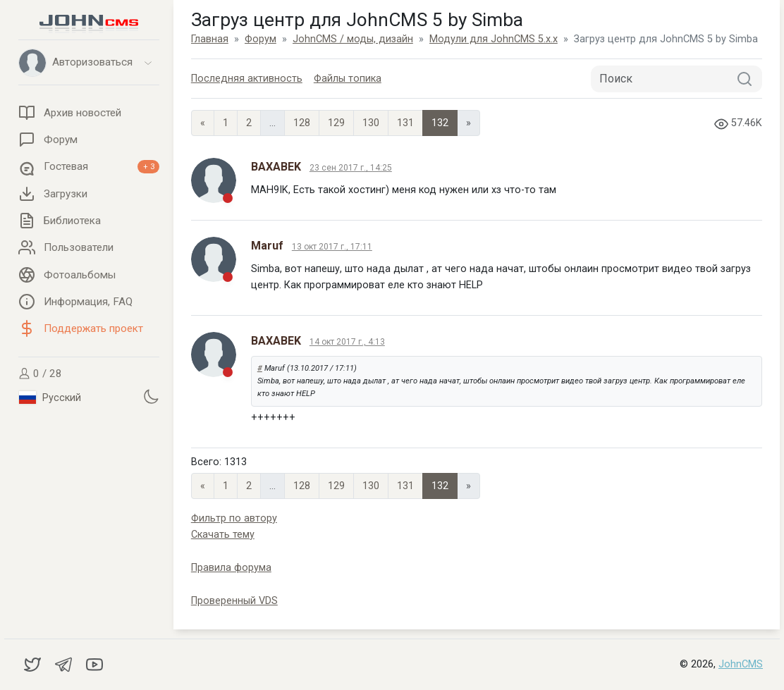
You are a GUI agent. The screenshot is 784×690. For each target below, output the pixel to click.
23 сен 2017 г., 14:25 (351, 168)
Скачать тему (223, 535)
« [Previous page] (203, 123)
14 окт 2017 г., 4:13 (347, 342)
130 (371, 123)
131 (405, 123)
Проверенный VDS (234, 601)
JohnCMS (741, 664)
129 (336, 123)
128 (302, 123)
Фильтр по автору (234, 518)
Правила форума (231, 568)
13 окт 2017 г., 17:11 (332, 247)
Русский (50, 398)
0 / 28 (40, 374)
